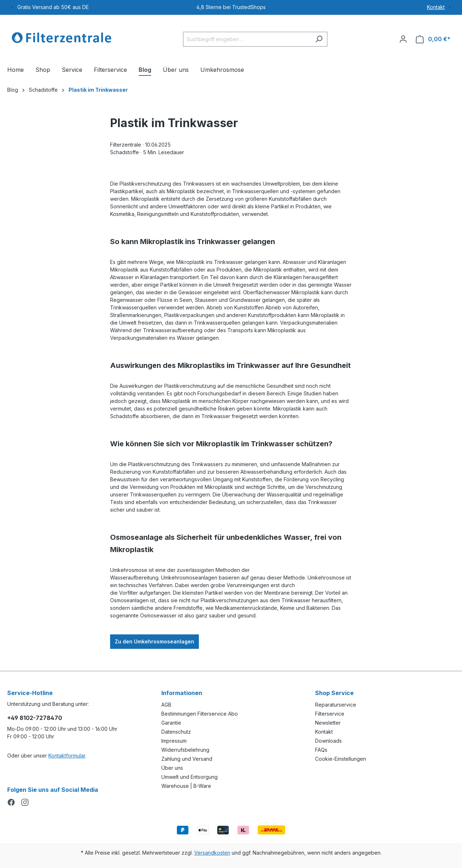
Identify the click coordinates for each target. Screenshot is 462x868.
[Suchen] (319, 39)
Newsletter (328, 723)
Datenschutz (176, 732)
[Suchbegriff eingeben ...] (247, 39)
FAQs (321, 750)
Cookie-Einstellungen (341, 759)
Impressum (174, 741)
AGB (166, 705)
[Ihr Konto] (403, 39)
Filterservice (330, 714)
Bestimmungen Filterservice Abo (200, 714)
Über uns (172, 768)
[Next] (450, 7)
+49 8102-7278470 (35, 718)
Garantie (171, 723)
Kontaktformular (67, 756)
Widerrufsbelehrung (185, 750)
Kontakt (436, 7)
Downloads (328, 741)
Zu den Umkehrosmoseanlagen (154, 641)
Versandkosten (212, 853)
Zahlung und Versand (187, 759)
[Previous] (12, 7)
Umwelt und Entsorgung (189, 777)
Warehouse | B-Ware (186, 786)
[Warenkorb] (433, 39)
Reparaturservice (336, 705)
